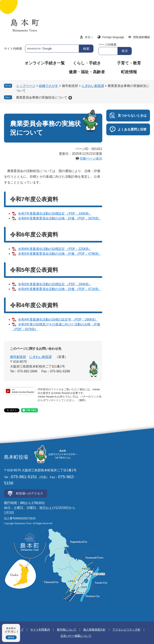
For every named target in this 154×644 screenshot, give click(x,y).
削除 (70, 98)
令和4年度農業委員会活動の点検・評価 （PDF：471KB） (59, 289)
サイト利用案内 (40, 630)
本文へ (89, 37)
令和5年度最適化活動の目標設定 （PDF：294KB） (55, 284)
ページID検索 (107, 44)
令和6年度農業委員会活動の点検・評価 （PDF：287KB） (59, 218)
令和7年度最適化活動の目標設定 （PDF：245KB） (55, 213)
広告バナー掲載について (76, 636)
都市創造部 (18, 357)
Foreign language (113, 37)
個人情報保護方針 (94, 630)
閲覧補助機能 (142, 37)
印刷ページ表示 (91, 158)
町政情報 (129, 72)
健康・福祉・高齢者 (87, 72)
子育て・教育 (129, 63)
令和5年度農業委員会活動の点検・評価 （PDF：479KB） (59, 254)
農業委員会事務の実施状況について (42, 97)
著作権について (67, 630)
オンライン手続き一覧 (45, 63)
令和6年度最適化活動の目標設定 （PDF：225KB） (55, 249)
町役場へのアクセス (30, 493)
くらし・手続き (87, 63)
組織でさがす (49, 86)
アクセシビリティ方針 (127, 630)
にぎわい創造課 (93, 86)
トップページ (26, 86)
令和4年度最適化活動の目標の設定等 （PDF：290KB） (58, 319)
